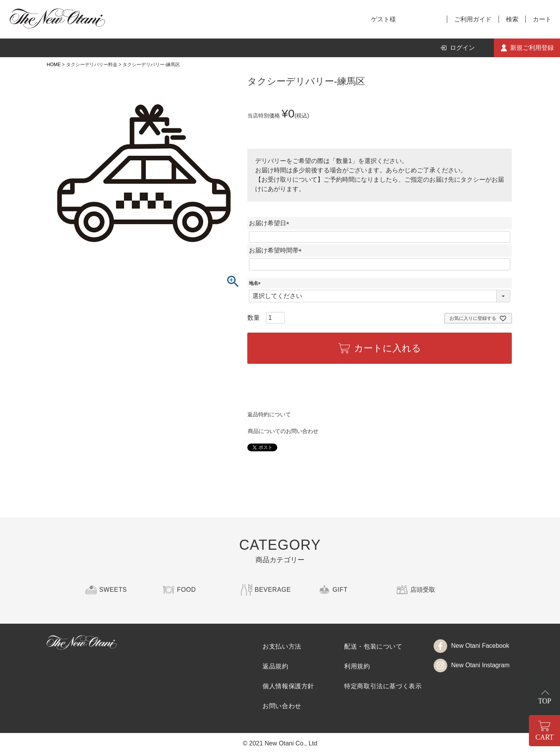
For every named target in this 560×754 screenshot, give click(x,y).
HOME (54, 65)
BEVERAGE (273, 590)
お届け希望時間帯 (277, 250)
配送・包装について (373, 646)
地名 (256, 283)
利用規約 (357, 666)
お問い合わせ (282, 706)
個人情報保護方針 (288, 686)
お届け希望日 (271, 223)
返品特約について (269, 414)
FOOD (186, 590)
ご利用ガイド (473, 19)
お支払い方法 (282, 646)
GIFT (340, 590)
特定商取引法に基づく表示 (383, 686)
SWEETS (113, 590)
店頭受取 (423, 590)
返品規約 (276, 666)
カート (542, 19)
